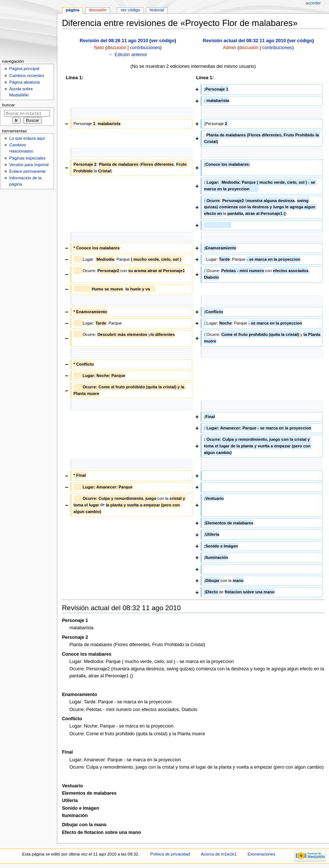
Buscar (9, 105)
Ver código (131, 10)
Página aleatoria (24, 82)
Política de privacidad (170, 854)
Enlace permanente (27, 171)
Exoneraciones (261, 854)
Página (73, 10)
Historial (157, 10)
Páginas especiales (27, 158)
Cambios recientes (27, 76)
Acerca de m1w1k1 (219, 854)
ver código (163, 41)
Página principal (24, 69)
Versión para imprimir (29, 165)
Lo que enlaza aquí (27, 138)
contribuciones (145, 48)
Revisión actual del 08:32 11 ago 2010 (244, 41)
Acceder (313, 3)
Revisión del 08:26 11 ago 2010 (114, 41)
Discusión (98, 10)
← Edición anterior (128, 55)
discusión (117, 48)
